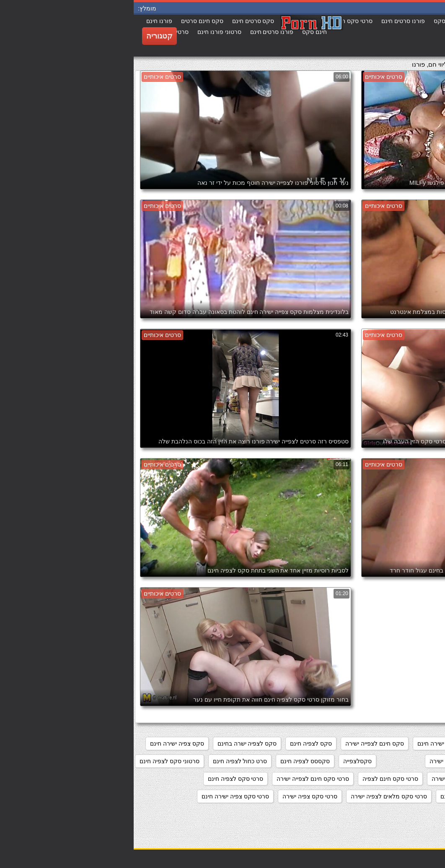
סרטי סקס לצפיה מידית (406, 796)
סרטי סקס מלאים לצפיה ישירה (255, 796)
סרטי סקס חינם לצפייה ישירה (179, 779)
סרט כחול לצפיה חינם (106, 761)
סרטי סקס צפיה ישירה (176, 796)
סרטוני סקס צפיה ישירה (405, 779)
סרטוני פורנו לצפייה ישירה (330, 779)
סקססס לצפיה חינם (171, 761)
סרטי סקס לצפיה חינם (102, 779)
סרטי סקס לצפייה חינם (335, 796)
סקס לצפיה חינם (177, 744)
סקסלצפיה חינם (372, 761)
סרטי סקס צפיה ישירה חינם (102, 796)
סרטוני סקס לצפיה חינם (36, 761)
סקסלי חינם (420, 761)
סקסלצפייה (224, 761)
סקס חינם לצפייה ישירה (241, 744)
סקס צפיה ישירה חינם (43, 744)
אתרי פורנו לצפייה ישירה (405, 744)
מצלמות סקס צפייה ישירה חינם (322, 744)
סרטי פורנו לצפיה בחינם (405, 814)
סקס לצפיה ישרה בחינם (114, 744)
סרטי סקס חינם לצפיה (257, 779)
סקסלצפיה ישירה (317, 761)
